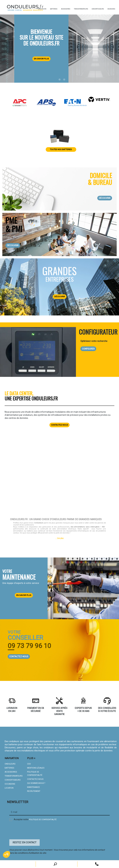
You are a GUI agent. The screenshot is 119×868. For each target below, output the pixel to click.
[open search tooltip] (97, 864)
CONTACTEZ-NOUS (19, 655)
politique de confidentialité (43, 818)
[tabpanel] (59, 44)
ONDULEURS (10, 763)
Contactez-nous (59, 424)
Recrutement (34, 790)
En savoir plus (41, 59)
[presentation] (33, 830)
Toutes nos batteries (61, 149)
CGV (29, 763)
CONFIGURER (88, 349)
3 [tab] (64, 80)
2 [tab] (59, 80)
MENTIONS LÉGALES (36, 767)
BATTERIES (9, 767)
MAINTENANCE (33, 786)
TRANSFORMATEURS (14, 775)
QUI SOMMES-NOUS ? (36, 782)
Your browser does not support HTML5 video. (59, 477)
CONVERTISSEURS (13, 779)
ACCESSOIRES (11, 771)
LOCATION (9, 787)
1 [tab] (55, 80)
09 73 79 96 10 (29, 645)
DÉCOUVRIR (105, 198)
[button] (7, 854)
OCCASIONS (10, 783)
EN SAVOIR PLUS (24, 594)
